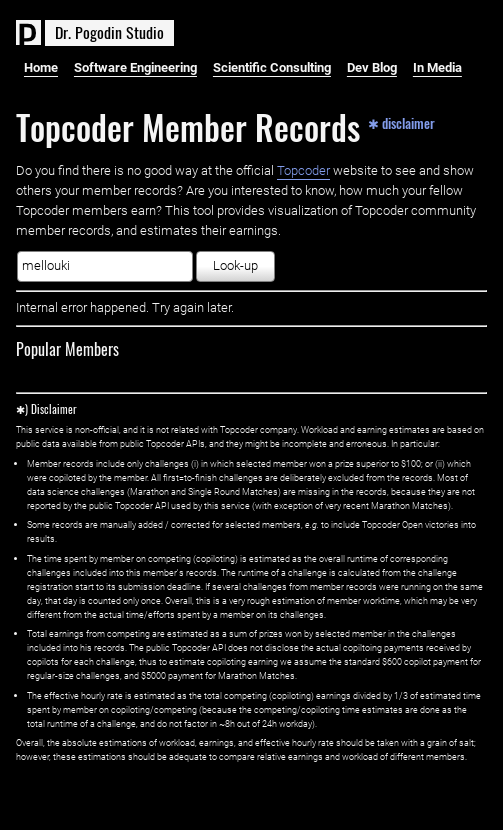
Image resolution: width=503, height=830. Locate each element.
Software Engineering (135, 67)
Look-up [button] (235, 265)
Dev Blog (372, 67)
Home (41, 67)
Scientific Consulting (272, 67)
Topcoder (303, 170)
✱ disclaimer (401, 122)
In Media (437, 67)
